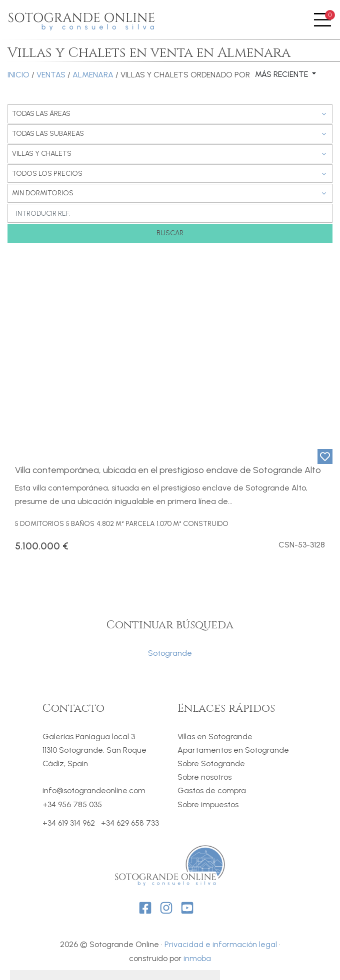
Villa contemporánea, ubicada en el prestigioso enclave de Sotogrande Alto (168, 470)
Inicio (18, 75)
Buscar (170, 233)
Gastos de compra (212, 790)
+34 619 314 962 (69, 823)
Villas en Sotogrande (215, 736)
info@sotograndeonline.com (94, 790)
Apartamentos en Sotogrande (233, 750)
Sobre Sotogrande (211, 763)
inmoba (197, 958)
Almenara (93, 75)
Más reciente (282, 74)
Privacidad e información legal (221, 944)
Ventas (51, 75)
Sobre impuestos (208, 804)
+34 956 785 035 (72, 804)
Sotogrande (170, 653)
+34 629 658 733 (130, 823)
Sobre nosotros (204, 777)
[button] (15, 353)
